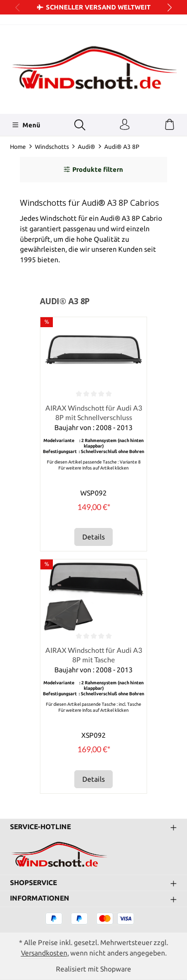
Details (93, 537)
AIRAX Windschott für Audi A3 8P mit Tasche (94, 655)
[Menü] (26, 125)
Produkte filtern (93, 169)
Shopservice (33, 883)
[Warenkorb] (170, 125)
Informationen (40, 899)
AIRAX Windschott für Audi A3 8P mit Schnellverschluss (94, 413)
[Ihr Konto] (125, 125)
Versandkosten (44, 953)
